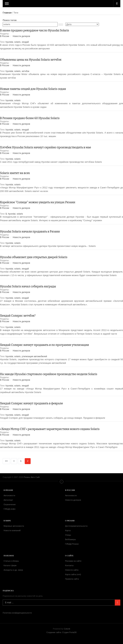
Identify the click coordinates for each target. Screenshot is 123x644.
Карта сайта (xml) (73, 574)
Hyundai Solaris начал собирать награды (28, 286)
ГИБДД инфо (9, 509)
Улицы (68, 535)
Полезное (9, 556)
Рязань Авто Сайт (61, 4)
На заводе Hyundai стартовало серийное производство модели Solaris (49, 374)
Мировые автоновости (14, 526)
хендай (25, 42)
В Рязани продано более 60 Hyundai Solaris (30, 118)
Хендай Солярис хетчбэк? (18, 316)
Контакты (69, 565)
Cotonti (67, 629)
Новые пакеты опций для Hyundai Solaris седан (33, 89)
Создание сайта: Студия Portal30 (61, 632)
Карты (68, 530)
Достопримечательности (76, 526)
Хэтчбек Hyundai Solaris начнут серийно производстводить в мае (45, 147)
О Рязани (70, 521)
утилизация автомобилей (34, 356)
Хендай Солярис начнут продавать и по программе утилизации (44, 345)
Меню (62, 482)
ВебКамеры (71, 539)
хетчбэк (25, 71)
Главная (7, 13)
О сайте (69, 556)
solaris (17, 42)
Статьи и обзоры (11, 561)
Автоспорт (8, 500)
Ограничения (10, 504)
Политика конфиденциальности (17, 613)
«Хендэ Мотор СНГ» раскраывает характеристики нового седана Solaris (50, 429)
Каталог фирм (10, 565)
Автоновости (9, 495)
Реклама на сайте (73, 561)
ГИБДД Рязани (72, 544)
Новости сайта (72, 570)
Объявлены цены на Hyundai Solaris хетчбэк (31, 60)
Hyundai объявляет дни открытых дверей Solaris (34, 257)
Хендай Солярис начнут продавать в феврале (31, 403)
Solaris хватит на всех (15, 173)
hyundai (9, 42)
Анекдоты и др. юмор (13, 570)
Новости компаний (12, 530)
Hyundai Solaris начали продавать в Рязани (30, 231)
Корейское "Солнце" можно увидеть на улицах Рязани (38, 202)
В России (5, 36)
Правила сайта (72, 579)
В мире (7, 521)
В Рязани (8, 490)
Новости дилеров (21, 36)
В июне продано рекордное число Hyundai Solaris (34, 30)
